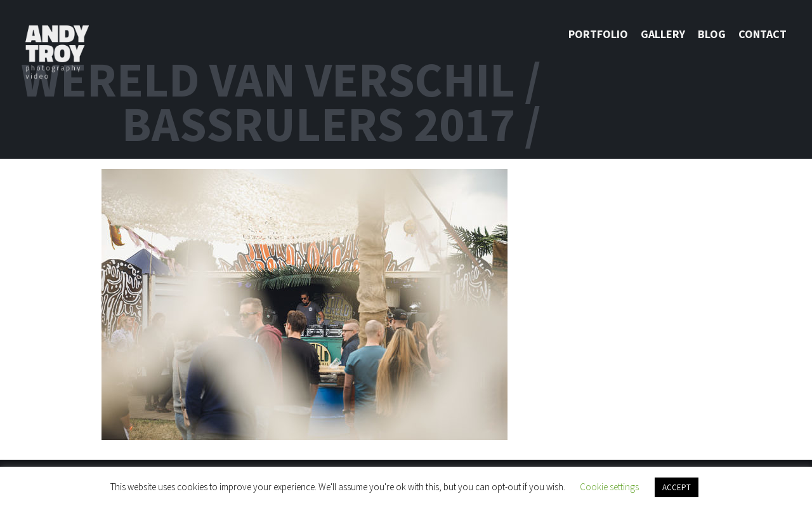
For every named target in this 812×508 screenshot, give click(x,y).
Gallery (663, 34)
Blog (712, 34)
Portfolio (598, 34)
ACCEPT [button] (677, 487)
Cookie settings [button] (609, 487)
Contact (763, 34)
